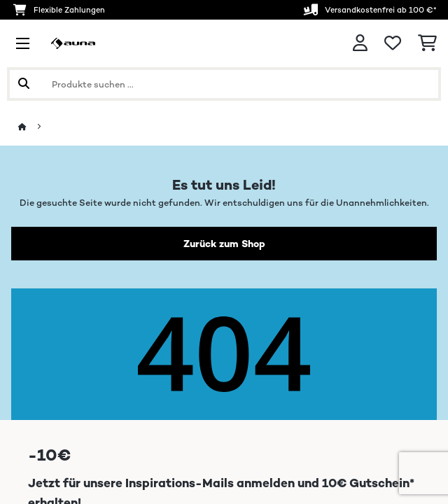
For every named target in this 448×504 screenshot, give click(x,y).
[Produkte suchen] (224, 84)
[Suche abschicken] (24, 84)
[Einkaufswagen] (427, 43)
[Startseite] (35, 127)
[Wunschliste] (393, 43)
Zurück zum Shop (224, 244)
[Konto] (360, 43)
